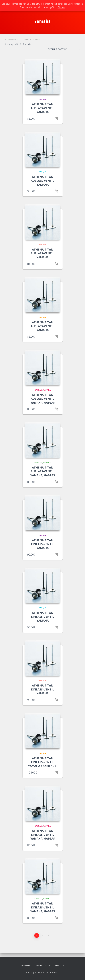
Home (7, 40)
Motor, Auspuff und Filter (21, 40)
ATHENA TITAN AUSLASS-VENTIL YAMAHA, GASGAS (43, 399)
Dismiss (61, 7)
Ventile (36, 40)
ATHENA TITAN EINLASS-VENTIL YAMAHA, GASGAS (43, 835)
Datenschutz (43, 966)
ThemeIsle (54, 973)
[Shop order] (64, 50)
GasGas (38, 390)
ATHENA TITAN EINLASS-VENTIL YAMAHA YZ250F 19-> (42, 762)
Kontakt (60, 966)
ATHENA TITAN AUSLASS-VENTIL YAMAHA (42, 108)
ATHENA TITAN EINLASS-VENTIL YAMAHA (42, 544)
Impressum (26, 966)
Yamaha (42, 99)
